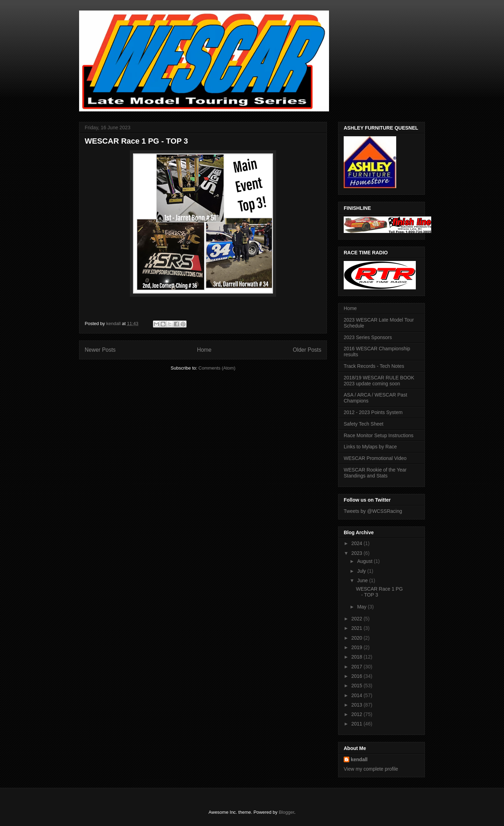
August (365, 561)
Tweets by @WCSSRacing (373, 511)
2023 (358, 553)
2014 (358, 695)
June (363, 580)
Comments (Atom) (217, 368)
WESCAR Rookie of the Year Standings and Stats (375, 473)
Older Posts (307, 350)
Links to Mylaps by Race (370, 447)
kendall (359, 759)
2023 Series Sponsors (368, 337)
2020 (358, 638)
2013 (358, 705)
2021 (358, 628)
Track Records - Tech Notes (374, 366)
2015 (358, 686)
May (362, 607)
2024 (358, 543)
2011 (358, 724)
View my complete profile (371, 769)
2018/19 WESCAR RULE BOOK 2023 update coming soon (379, 381)
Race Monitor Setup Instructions (379, 435)
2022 (358, 619)
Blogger (286, 812)
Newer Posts (100, 350)
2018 (358, 657)
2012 (358, 714)
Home (204, 350)
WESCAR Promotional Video (375, 458)
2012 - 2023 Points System (373, 412)
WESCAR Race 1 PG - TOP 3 (136, 141)
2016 (358, 676)
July (362, 571)
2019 (358, 647)
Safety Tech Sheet (363, 424)
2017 (358, 667)
